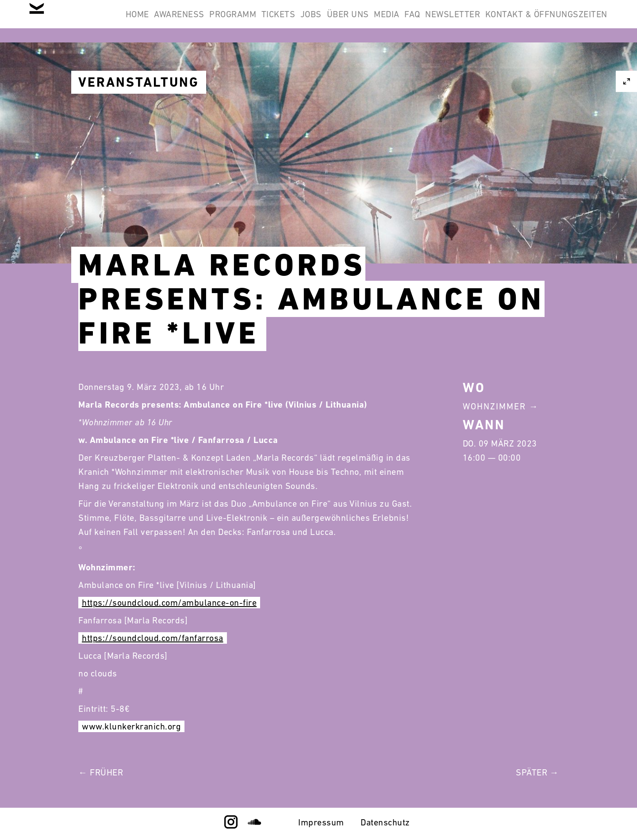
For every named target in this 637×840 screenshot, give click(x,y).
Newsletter (574, 21)
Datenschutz (385, 822)
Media (485, 21)
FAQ (522, 21)
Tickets (343, 21)
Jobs (387, 21)
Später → (537, 772)
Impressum (321, 822)
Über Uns (435, 21)
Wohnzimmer (494, 406)
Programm (286, 21)
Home (167, 21)
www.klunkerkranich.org (131, 726)
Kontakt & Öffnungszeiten (541, 64)
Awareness (221, 21)
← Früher (101, 772)
